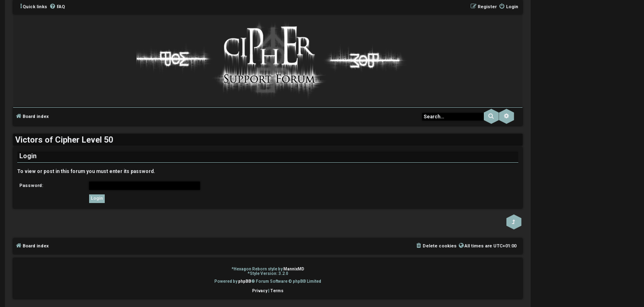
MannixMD (294, 269)
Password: (31, 186)
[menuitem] (57, 7)
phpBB (245, 281)
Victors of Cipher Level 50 (64, 140)
